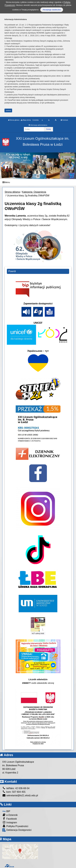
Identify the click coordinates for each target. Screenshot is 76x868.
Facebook (10, 819)
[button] (4, 166)
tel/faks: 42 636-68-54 (16, 788)
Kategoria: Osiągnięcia (34, 192)
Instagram (10, 822)
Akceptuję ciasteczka (52, 10)
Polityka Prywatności (15, 826)
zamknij (8, 110)
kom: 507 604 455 (14, 792)
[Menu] (38, 182)
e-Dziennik (10, 815)
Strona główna (14, 120)
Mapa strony (26, 120)
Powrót (12, 271)
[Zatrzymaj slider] (38, 176)
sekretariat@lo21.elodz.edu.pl (20, 795)
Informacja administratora (38, 125)
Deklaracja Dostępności (17, 830)
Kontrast (64, 120)
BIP (6, 811)
